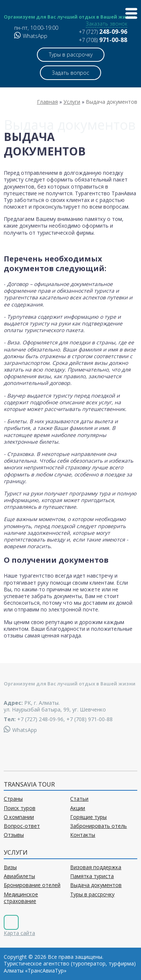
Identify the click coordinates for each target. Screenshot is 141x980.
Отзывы (14, 835)
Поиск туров (20, 808)
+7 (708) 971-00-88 (90, 719)
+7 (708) (103, 40)
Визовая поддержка (96, 867)
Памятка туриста (92, 876)
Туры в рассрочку (71, 54)
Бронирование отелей (32, 885)
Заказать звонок (106, 24)
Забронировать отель (98, 826)
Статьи (79, 799)
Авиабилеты (19, 876)
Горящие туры (88, 817)
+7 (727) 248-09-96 (40, 719)
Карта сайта (19, 933)
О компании (19, 817)
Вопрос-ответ (22, 826)
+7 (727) (103, 32)
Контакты (83, 835)
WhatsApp (31, 36)
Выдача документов (96, 885)
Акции (78, 808)
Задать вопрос (70, 73)
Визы (10, 867)
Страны (13, 799)
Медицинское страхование (21, 898)
